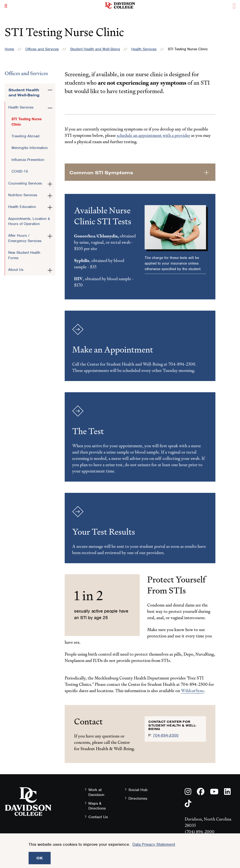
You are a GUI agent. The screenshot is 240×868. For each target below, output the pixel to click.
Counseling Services (25, 183)
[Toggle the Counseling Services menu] (50, 183)
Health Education (22, 207)
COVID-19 (20, 171)
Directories (138, 798)
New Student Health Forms (24, 255)
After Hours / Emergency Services (25, 238)
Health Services (144, 49)
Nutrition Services (23, 195)
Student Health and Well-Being (95, 49)
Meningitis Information (30, 148)
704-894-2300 (166, 735)
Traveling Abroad (25, 136)
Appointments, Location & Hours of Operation (29, 221)
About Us (16, 270)
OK (40, 858)
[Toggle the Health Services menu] (50, 107)
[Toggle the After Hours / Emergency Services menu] (50, 235)
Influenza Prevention (28, 160)
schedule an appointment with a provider (153, 135)
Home (9, 49)
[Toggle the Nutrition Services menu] (50, 195)
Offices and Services (42, 49)
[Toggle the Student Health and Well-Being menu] (50, 89)
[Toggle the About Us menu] (50, 269)
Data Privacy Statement (154, 844)
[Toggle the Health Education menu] (50, 207)
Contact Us (98, 817)
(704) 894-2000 (200, 832)
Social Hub (138, 790)
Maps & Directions (97, 806)
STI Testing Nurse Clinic (27, 122)
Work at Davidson (96, 792)
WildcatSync (193, 691)
